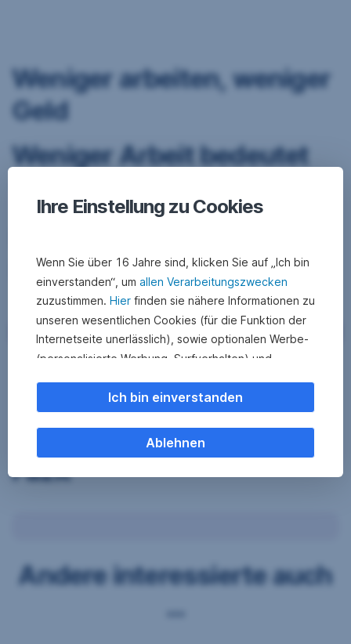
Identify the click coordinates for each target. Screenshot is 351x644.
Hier (120, 300)
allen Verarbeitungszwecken (213, 282)
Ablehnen (175, 443)
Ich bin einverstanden (175, 397)
